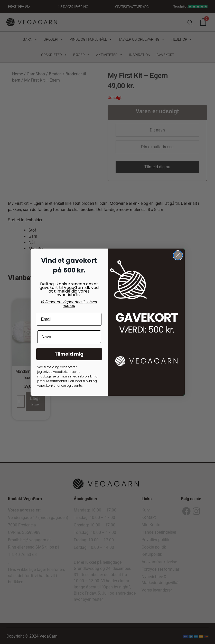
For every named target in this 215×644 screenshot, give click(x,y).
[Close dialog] (178, 255)
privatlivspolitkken (57, 372)
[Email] (69, 319)
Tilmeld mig (69, 354)
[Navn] (69, 337)
